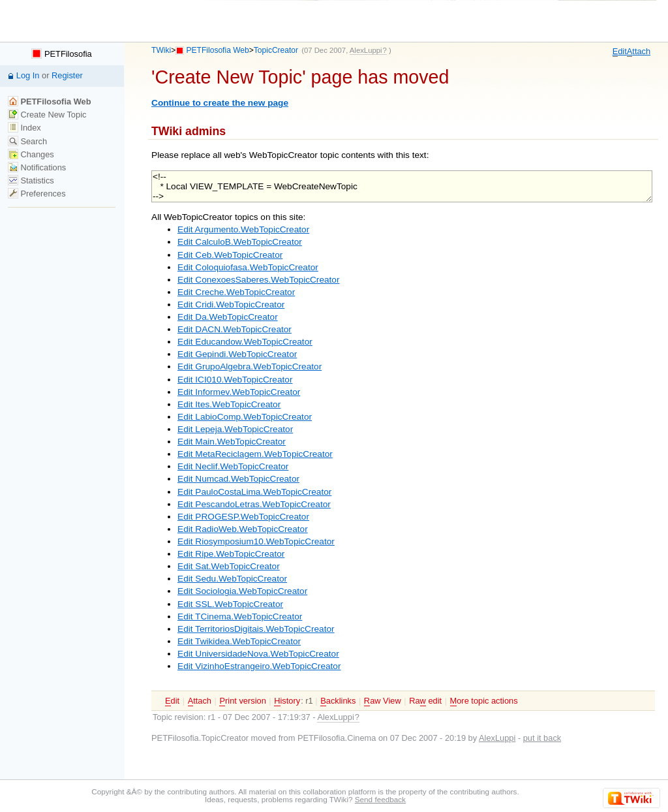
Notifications (37, 167)
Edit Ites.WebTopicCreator (229, 404)
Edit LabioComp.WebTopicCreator (245, 417)
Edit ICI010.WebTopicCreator (235, 380)
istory (287, 701)
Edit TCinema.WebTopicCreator (240, 617)
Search (27, 141)
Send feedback (380, 799)
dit (620, 52)
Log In (28, 75)
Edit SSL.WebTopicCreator (230, 604)
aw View (383, 701)
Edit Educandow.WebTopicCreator (245, 342)
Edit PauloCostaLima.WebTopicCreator (254, 492)
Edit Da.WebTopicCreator (228, 317)
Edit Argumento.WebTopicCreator (243, 229)
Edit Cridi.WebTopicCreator (231, 304)
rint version (242, 701)
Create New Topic (47, 115)
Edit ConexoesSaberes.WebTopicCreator (258, 280)
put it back (542, 738)
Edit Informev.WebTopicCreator (239, 392)
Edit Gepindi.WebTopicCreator (237, 354)
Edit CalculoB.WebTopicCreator (240, 242)
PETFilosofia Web (218, 50)
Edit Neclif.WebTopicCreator (233, 466)
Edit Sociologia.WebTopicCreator (242, 591)
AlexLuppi (497, 738)
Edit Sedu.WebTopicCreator (232, 579)
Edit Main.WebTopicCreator (232, 442)
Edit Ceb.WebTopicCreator (230, 255)
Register (67, 75)
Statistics (31, 180)
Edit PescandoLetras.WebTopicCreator (254, 504)
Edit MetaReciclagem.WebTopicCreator (255, 454)
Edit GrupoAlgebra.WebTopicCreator (250, 367)
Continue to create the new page (220, 103)
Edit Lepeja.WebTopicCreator (235, 429)
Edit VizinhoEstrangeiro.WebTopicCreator (259, 666)
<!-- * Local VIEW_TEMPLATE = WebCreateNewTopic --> (402, 186)
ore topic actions (484, 701)
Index (24, 128)
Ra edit (425, 701)
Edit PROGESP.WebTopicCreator (243, 517)
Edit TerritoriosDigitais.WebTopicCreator (256, 629)
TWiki (161, 50)
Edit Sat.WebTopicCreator (229, 566)
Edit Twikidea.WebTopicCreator (239, 641)
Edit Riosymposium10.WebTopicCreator (256, 541)
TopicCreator (276, 50)
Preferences (37, 194)
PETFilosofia (61, 54)
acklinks (338, 701)
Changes (31, 154)
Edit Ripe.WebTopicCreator (231, 554)
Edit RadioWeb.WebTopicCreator (243, 529)
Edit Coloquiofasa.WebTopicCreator (248, 267)
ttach (639, 52)
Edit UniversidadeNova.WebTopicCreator (258, 654)
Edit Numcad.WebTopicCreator (238, 479)
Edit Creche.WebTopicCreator (236, 292)
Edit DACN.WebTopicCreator (235, 329)
